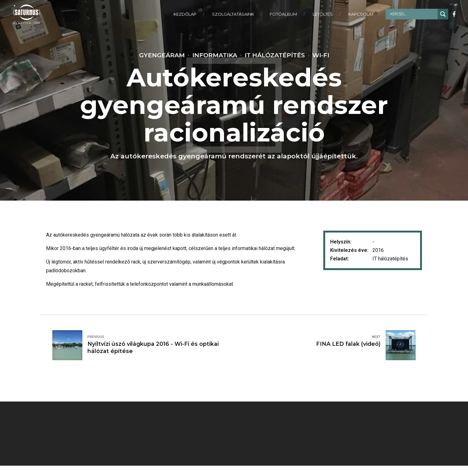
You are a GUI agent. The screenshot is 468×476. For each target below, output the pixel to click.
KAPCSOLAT (361, 14)
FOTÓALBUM (283, 14)
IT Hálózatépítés (275, 55)
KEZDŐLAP (185, 14)
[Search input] (413, 14)
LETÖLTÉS (323, 14)
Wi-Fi (321, 55)
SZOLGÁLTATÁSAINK (233, 14)
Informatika (215, 55)
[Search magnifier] (443, 14)
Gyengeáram (162, 55)
